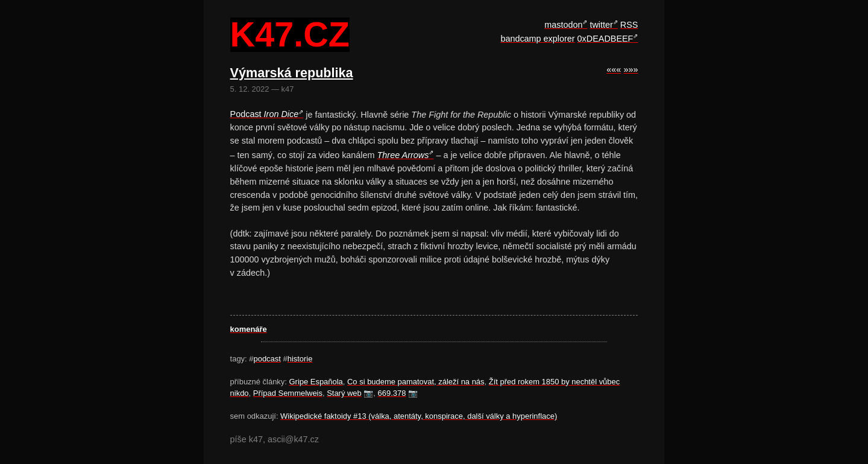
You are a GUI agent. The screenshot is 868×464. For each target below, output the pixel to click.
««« (614, 69)
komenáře (249, 329)
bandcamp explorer (537, 39)
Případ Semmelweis (288, 393)
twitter (601, 25)
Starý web (344, 393)
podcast (267, 359)
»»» (631, 69)
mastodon (563, 25)
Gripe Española (316, 382)
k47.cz (290, 35)
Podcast (265, 114)
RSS (629, 25)
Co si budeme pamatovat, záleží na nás (416, 382)
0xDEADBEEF (605, 39)
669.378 (392, 393)
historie (300, 359)
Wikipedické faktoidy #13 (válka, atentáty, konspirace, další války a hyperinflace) (419, 416)
